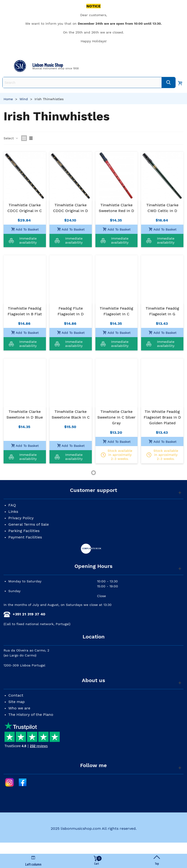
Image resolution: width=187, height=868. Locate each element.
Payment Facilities (25, 537)
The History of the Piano (31, 715)
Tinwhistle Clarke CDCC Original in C (25, 208)
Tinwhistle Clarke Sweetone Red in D (116, 208)
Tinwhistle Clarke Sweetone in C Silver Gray (116, 417)
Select (11, 138)
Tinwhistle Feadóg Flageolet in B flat (25, 311)
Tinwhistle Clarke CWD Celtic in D (162, 208)
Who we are (19, 708)
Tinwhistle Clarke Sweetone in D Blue (25, 414)
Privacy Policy (21, 518)
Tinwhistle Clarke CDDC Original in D (71, 208)
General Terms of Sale (29, 524)
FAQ (12, 505)
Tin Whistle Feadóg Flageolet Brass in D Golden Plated (162, 417)
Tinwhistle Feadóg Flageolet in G (162, 311)
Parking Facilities (24, 531)
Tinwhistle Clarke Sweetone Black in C (71, 414)
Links (13, 512)
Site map (17, 702)
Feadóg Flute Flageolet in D (71, 311)
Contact (16, 695)
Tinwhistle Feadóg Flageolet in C (116, 311)
